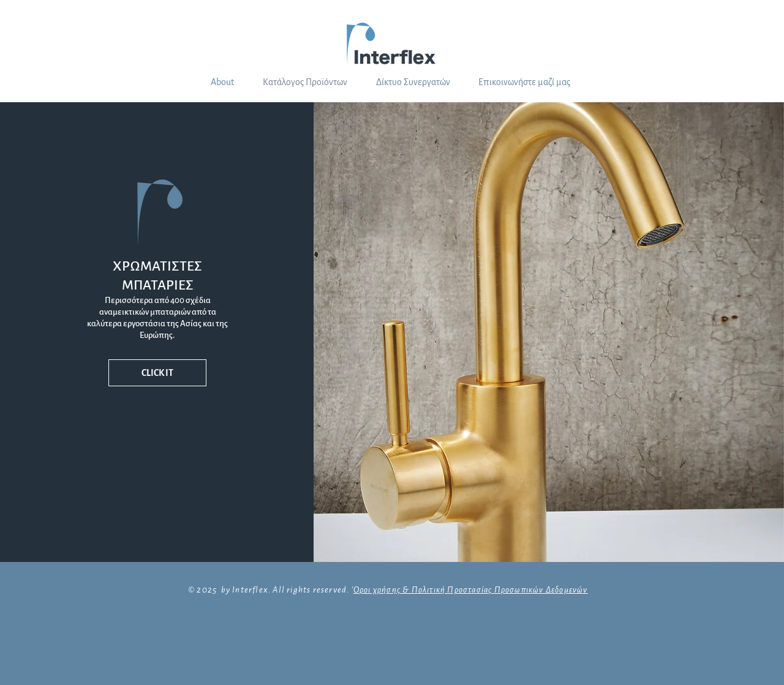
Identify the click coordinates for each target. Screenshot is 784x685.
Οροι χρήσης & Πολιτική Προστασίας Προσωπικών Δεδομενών (471, 590)
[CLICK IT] (157, 373)
